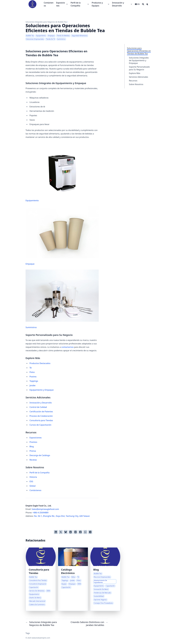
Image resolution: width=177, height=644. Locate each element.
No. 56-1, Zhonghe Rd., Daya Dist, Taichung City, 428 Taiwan (62, 516)
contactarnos (67, 347)
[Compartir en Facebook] (80, 532)
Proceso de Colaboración (41, 416)
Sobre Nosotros (136, 84)
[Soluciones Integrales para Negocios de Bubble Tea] (73, 579)
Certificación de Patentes (41, 412)
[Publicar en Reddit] (71, 532)
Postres (33, 377)
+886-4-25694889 (41, 513)
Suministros (62, 299)
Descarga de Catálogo (40, 455)
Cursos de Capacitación (40, 425)
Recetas (33, 460)
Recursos (133, 81)
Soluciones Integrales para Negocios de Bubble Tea (46, 22)
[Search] (143, 4)
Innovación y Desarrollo (41, 403)
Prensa (33, 451)
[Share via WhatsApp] (85, 532)
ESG (31, 481)
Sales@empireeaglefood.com (45, 509)
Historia (33, 477)
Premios (33, 442)
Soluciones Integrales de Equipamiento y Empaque (139, 60)
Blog (32, 446)
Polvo (32, 372)
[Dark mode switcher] (147, 4)
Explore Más (135, 73)
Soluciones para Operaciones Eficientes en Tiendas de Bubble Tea (139, 51)
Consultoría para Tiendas (41, 420)
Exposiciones (36, 438)
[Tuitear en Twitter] (61, 532)
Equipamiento (62, 172)
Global (33, 486)
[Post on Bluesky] (66, 532)
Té (31, 368)
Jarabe (33, 385)
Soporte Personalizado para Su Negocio (139, 68)
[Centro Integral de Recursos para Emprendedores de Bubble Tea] (105, 579)
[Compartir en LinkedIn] (56, 532)
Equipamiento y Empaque (42, 390)
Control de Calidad (38, 407)
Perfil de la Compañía (40, 473)
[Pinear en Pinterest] (75, 532)
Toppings (34, 381)
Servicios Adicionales (138, 77)
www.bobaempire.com (41, 638)
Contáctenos (35, 490)
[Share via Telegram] (90, 532)
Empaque (62, 236)
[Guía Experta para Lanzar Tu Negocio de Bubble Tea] (41, 579)
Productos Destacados (40, 363)
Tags (28, 633)
